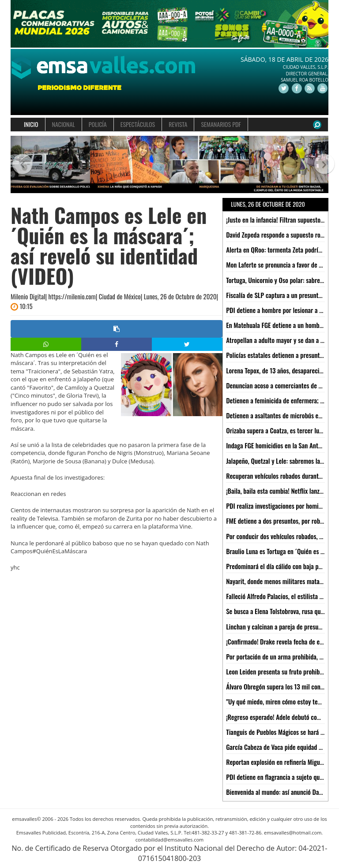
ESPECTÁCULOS (138, 124)
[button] (19, 165)
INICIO (31, 124)
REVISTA (178, 124)
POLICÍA (98, 124)
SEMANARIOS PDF (221, 124)
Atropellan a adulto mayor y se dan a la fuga (282, 340)
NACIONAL (64, 124)
